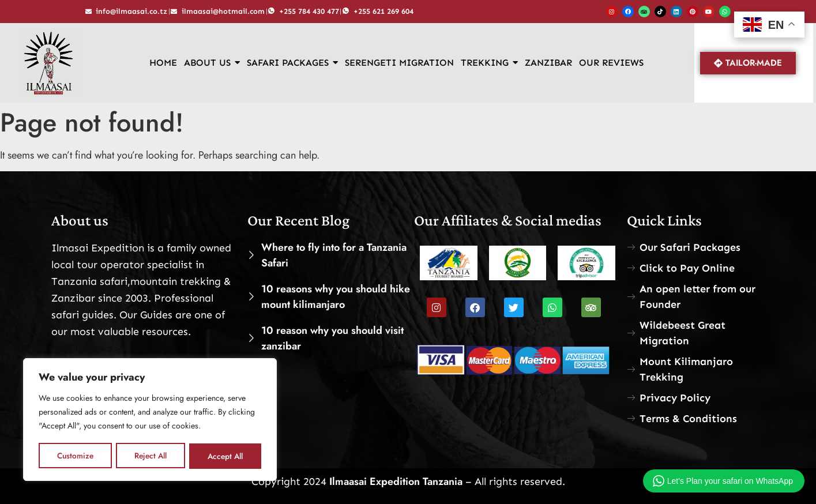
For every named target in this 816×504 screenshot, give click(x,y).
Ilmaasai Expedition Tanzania (394, 482)
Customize (75, 456)
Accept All (225, 456)
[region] (150, 420)
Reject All (150, 456)
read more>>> (86, 348)
